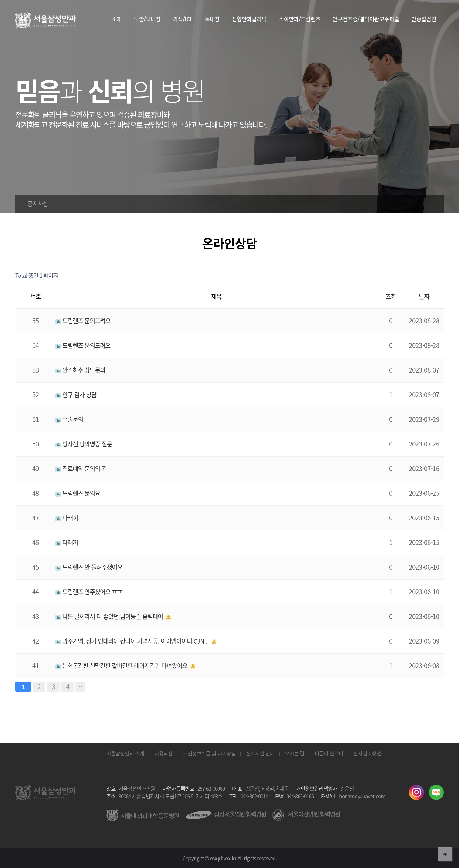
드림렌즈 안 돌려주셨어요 (89, 567)
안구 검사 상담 (76, 395)
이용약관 (164, 753)
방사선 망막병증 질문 (84, 444)
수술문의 (69, 419)
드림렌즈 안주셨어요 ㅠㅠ (89, 592)
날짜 (424, 296)
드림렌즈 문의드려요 (83, 321)
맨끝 (80, 687)
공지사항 (38, 204)
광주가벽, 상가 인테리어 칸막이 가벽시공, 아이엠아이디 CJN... (133, 641)
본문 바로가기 (0, 0)
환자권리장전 (367, 753)
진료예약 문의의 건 (81, 469)
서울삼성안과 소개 (125, 753)
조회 (391, 296)
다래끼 (67, 518)
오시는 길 (295, 753)
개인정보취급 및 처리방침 (209, 753)
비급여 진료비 (329, 753)
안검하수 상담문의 (80, 370)
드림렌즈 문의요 (78, 493)
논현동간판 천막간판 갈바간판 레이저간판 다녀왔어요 (122, 666)
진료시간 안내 (260, 753)
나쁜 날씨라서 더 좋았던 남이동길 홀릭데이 (110, 616)
